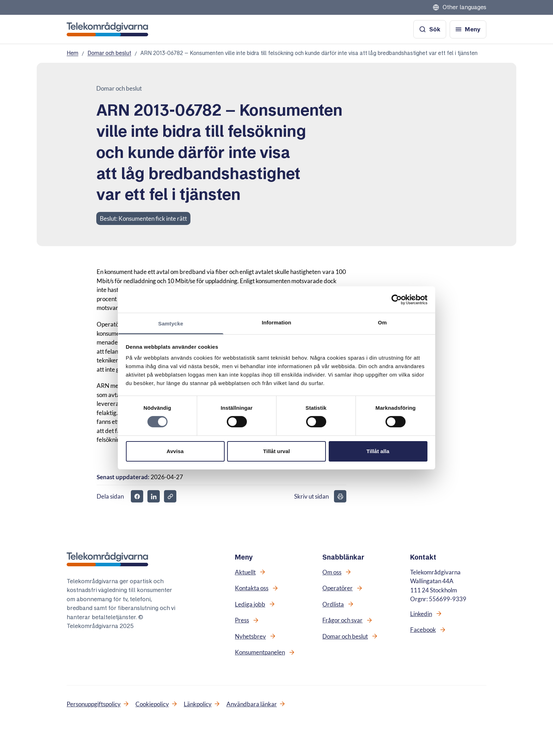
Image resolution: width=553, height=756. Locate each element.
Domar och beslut (109, 53)
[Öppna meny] (468, 29)
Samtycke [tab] (171, 324)
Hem (72, 53)
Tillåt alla (378, 451)
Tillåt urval (276, 451)
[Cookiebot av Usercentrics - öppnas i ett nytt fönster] (397, 299)
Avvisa (175, 451)
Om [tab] (382, 322)
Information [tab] (276, 322)
